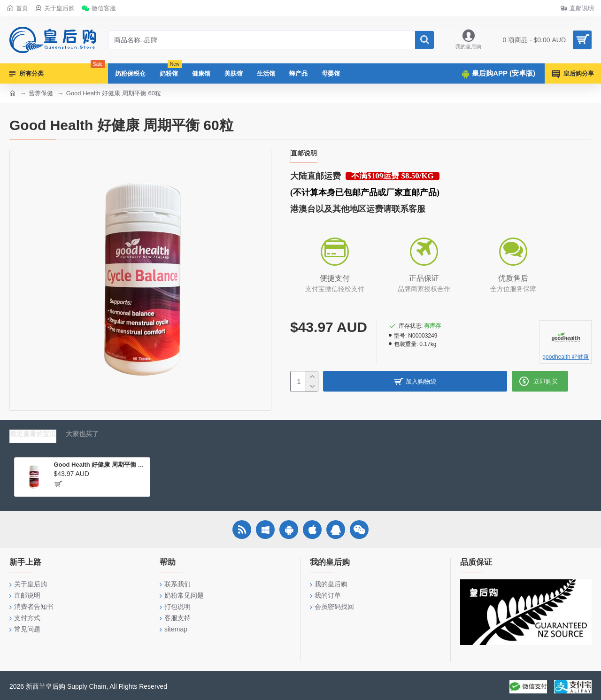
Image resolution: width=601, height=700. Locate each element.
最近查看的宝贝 (33, 434)
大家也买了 (82, 434)
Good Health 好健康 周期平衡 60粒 (114, 93)
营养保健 (41, 93)
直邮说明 (304, 153)
